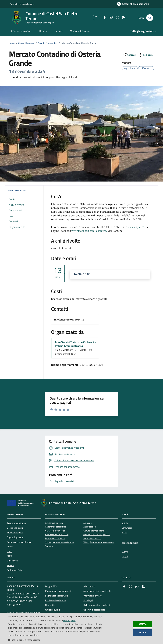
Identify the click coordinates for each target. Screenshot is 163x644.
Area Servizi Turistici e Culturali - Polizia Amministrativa (75, 344)
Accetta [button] (143, 624)
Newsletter (50, 605)
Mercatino (52, 43)
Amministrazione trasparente (97, 591)
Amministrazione (21, 31)
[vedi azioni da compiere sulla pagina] (146, 55)
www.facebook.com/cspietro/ (90, 231)
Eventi (41, 43)
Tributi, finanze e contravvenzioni (99, 542)
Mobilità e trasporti (92, 538)
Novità (43, 31)
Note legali (88, 600)
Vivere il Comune (80, 31)
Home (12, 43)
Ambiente (88, 523)
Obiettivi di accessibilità (94, 610)
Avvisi (124, 533)
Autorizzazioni (90, 527)
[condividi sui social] (129, 55)
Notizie (125, 523)
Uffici (9, 551)
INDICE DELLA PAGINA (24, 190)
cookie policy (69, 620)
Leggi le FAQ (51, 586)
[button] (55, 640)
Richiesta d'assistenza (56, 600)
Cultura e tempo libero (94, 531)
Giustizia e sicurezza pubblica (97, 535)
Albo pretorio (89, 586)
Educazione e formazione (57, 535)
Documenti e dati (15, 528)
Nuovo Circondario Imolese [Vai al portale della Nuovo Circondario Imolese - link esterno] (22, 4)
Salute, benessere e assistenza (60, 542)
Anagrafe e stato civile (56, 527)
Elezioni (11, 565)
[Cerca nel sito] (150, 18)
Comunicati (127, 528)
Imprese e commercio (55, 538)
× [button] (159, 616)
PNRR (10, 556)
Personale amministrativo (19, 542)
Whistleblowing (52, 610)
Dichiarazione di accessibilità (97, 605)
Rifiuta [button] (143, 633)
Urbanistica (12, 561)
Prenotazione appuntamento (59, 591)
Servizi (59, 31)
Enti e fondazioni (15, 533)
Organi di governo (15, 537)
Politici (10, 547)
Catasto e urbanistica (55, 531)
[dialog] (81, 628)
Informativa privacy (92, 596)
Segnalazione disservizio (57, 596)
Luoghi (125, 556)
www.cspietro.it (137, 227)
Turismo (49, 546)
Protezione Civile (15, 570)
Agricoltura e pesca (54, 523)
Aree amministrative (17, 523)
